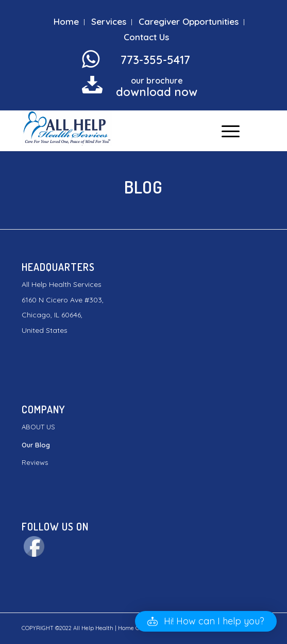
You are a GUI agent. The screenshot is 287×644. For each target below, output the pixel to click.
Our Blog (36, 445)
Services (109, 21)
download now (157, 92)
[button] (206, 621)
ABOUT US (38, 427)
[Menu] (225, 131)
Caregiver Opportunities (189, 21)
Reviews (35, 462)
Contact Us (146, 37)
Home (66, 21)
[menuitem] (66, 22)
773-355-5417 (155, 60)
